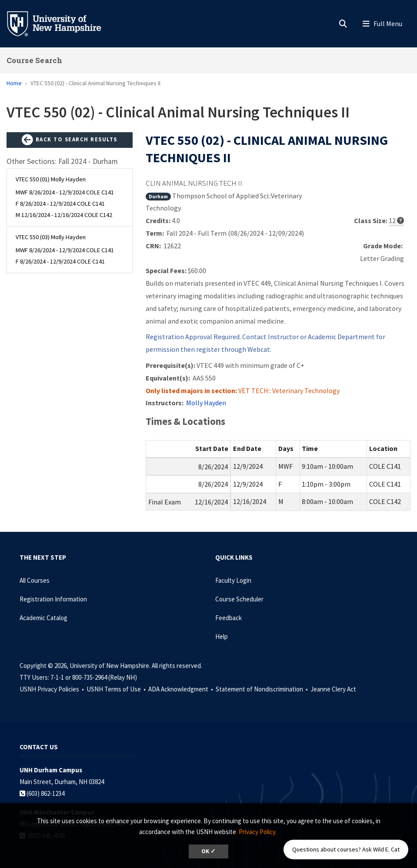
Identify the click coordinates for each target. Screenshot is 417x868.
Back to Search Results (70, 140)
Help (222, 636)
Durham (158, 196)
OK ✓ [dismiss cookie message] (208, 851)
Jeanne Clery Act (333, 689)
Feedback (229, 618)
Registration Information (53, 599)
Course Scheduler (239, 599)
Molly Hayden (206, 403)
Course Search (34, 60)
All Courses (35, 580)
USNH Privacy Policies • (52, 689)
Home (14, 83)
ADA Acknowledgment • (181, 689)
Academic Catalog (43, 618)
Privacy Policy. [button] (258, 832)
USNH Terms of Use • (117, 689)
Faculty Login (233, 580)
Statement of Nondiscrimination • (262, 689)
